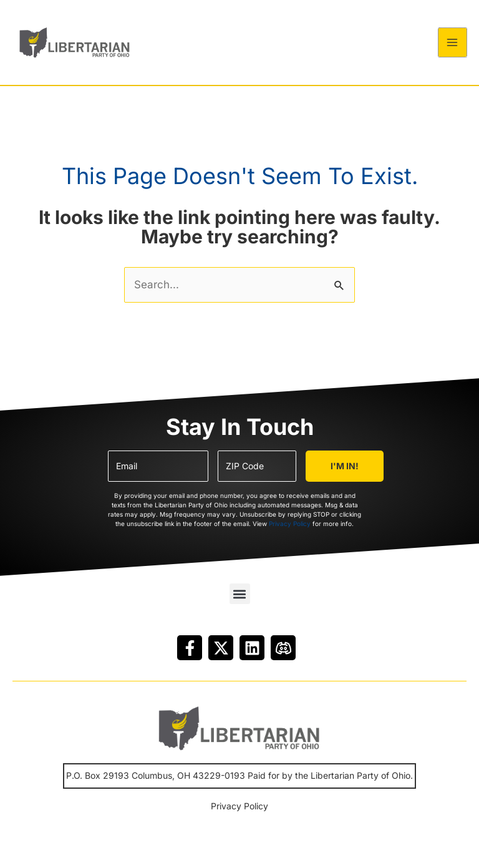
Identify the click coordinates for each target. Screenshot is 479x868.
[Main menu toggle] (453, 46)
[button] (240, 601)
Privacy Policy (290, 530)
